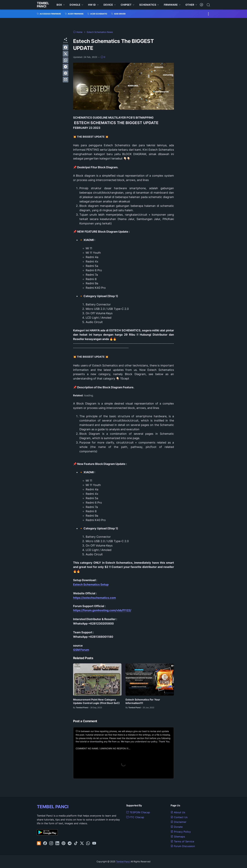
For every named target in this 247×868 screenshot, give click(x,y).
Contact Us (179, 817)
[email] (66, 80)
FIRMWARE (171, 5)
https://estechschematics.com (94, 598)
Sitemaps (178, 837)
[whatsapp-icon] (88, 843)
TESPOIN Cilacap (138, 812)
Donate (177, 827)
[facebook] (66, 47)
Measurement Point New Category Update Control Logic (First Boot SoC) (96, 701)
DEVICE (108, 5)
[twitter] (66, 54)
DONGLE (75, 5)
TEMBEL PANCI (53, 807)
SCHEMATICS (148, 5)
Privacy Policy (181, 832)
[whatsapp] (66, 60)
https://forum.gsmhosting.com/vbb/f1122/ (102, 610)
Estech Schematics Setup (91, 585)
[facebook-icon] (45, 843)
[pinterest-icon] (63, 843)
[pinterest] (66, 73)
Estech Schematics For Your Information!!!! (143, 701)
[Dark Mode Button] (201, 5)
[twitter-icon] (82, 843)
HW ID (92, 5)
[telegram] (66, 67)
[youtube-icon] (94, 843)
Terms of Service (182, 841)
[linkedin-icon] (57, 843)
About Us (178, 812)
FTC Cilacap (135, 817)
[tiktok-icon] (76, 843)
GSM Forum (81, 650)
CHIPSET (126, 5)
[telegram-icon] (70, 843)
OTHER (190, 5)
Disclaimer (178, 822)
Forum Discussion (183, 846)
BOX (59, 5)
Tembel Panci (43, 5)
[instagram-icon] (51, 843)
